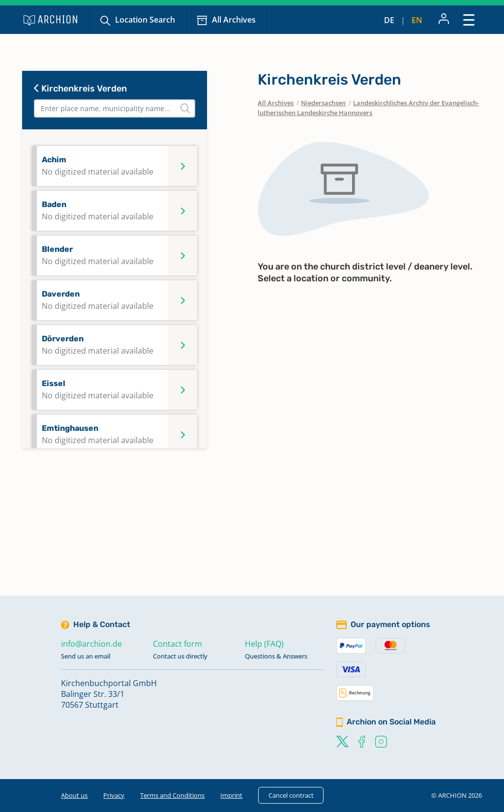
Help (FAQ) (264, 644)
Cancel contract (291, 795)
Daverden (98, 300)
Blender (98, 256)
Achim (98, 166)
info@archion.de (91, 644)
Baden (98, 211)
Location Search (145, 20)
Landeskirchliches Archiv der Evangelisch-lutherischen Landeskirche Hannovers (368, 108)
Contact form (178, 644)
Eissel (98, 390)
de (389, 20)
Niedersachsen (323, 103)
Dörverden (98, 345)
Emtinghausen (98, 435)
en (417, 20)
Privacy (114, 795)
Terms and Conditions (172, 795)
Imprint (231, 795)
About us (74, 795)
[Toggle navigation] (469, 19)
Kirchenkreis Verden (80, 89)
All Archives (234, 20)
